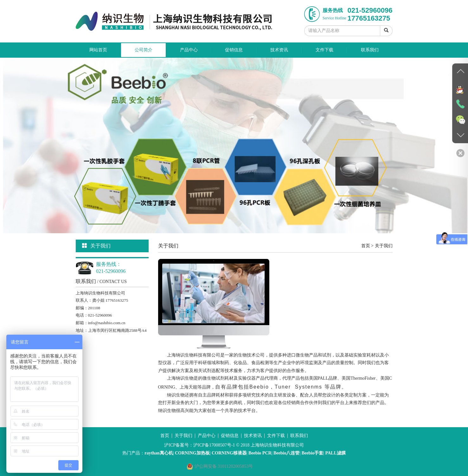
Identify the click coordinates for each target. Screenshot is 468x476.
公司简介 (144, 50)
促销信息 (234, 50)
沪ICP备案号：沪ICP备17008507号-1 (199, 445)
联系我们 (370, 50)
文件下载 (324, 50)
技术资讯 (279, 50)
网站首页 (98, 50)
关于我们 (384, 246)
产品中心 (189, 50)
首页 (366, 246)
